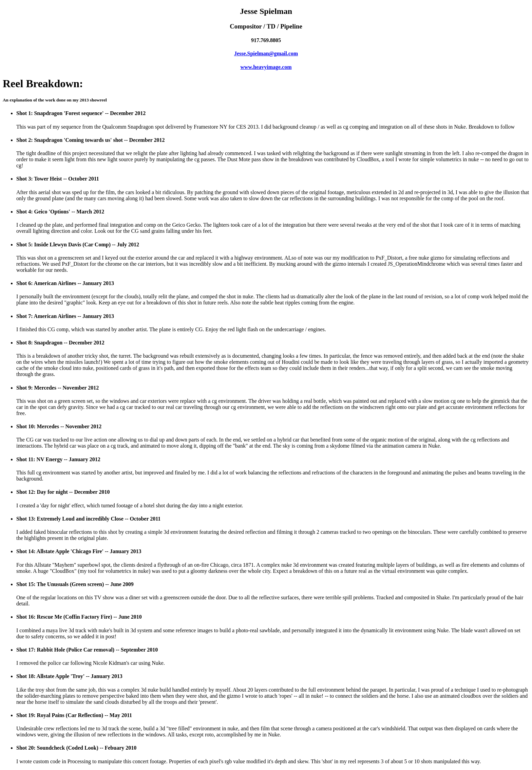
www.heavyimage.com (266, 67)
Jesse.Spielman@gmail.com (266, 53)
